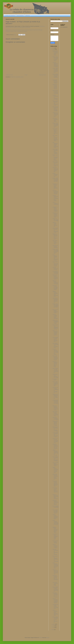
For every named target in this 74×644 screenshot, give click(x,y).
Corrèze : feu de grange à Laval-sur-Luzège (55, 322)
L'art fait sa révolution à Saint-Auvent (55, 120)
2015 (53, 630)
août (54, 50)
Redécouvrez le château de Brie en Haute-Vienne (55, 53)
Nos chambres (20, 15)
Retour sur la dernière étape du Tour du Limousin (55, 423)
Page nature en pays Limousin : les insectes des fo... (55, 414)
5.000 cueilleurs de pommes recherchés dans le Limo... (55, 566)
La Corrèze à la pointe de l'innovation (55, 272)
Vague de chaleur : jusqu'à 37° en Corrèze (55, 282)
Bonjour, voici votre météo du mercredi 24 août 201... (55, 251)
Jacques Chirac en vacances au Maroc (55, 546)
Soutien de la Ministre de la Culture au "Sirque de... (55, 396)
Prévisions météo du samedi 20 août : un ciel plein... (55, 446)
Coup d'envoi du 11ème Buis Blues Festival (55, 511)
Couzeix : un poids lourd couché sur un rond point (55, 115)
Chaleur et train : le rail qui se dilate (55, 220)
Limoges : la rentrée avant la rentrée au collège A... (55, 209)
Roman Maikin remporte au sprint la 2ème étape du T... (55, 589)
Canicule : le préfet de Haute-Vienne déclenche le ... (55, 187)
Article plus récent (9, 75)
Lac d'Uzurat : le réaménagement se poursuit (55, 264)
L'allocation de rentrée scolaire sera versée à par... (55, 607)
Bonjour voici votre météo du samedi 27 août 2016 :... (55, 59)
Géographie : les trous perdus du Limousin (55, 81)
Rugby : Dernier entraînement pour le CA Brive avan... (55, 470)
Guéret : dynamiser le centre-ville (55, 175)
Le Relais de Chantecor (10, 15)
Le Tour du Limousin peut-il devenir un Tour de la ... (55, 490)
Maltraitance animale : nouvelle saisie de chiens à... (55, 87)
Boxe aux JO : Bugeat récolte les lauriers (55, 311)
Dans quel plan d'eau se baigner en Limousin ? (55, 595)
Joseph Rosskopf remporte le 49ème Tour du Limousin (55, 453)
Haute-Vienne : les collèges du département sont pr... (55, 327)
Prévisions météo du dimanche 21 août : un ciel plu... (55, 408)
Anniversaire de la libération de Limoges (55, 376)
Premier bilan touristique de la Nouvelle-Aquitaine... (55, 151)
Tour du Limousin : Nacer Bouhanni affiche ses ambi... (55, 613)
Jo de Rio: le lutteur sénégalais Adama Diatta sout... (55, 537)
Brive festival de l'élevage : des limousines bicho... (55, 345)
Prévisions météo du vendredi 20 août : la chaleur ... (55, 503)
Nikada (40, 638)
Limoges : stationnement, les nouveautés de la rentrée (55, 198)
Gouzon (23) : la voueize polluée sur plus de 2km (55, 384)
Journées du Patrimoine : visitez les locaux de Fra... (55, 300)
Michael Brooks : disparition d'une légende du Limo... (55, 294)
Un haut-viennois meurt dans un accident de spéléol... (55, 352)
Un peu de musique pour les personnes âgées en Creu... (55, 484)
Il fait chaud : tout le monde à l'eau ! (55, 242)
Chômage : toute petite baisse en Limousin (55, 192)
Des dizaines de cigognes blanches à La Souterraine (55, 559)
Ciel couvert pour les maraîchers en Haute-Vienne (55, 358)
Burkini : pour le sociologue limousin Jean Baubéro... (55, 158)
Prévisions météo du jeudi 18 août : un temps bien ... (55, 578)
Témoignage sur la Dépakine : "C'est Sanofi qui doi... (55, 131)
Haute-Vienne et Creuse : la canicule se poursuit (55, 92)
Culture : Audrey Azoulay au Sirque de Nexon (55, 517)
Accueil (26, 75)
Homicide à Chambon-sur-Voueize (55, 418)
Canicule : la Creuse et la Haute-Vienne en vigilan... (55, 215)
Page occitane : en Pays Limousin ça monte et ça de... (55, 371)
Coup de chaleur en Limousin (55, 269)
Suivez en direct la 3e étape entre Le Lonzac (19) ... (55, 572)
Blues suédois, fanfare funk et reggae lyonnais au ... (55, 76)
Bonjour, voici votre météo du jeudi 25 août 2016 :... (55, 180)
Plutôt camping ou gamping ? (55, 507)
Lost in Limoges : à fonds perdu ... (55, 204)
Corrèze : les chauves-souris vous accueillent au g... (55, 441)
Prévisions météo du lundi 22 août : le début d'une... (55, 364)
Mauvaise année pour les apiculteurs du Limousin (55, 552)
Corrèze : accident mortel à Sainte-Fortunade (55, 317)
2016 (53, 48)
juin (54, 626)
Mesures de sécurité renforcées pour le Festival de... (55, 477)
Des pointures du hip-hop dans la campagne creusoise (55, 109)
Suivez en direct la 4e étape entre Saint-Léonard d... (55, 497)
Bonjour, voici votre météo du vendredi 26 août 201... (55, 125)
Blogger (48, 638)
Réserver (28, 15)
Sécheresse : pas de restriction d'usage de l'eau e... (55, 277)
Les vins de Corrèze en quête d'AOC (55, 584)
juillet (54, 624)
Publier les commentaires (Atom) (17, 77)
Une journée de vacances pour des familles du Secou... (55, 138)
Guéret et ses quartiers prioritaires (55, 247)
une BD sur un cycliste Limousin (55, 542)
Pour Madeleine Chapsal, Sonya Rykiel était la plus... (55, 145)
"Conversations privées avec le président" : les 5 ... (55, 340)
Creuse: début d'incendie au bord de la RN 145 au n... (55, 70)
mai (54, 628)
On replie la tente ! (55, 380)
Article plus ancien (42, 75)
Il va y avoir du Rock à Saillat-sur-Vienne (55, 464)
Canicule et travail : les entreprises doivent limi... (55, 170)
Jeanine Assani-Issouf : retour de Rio (55, 224)
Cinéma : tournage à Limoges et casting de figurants (55, 601)
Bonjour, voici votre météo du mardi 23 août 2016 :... (55, 306)
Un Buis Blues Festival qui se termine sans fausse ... (55, 402)
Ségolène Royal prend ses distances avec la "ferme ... (55, 530)
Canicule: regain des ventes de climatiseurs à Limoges (55, 65)
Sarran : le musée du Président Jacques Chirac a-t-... (55, 333)
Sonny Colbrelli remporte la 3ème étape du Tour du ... (55, 523)
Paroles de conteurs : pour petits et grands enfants (55, 288)
